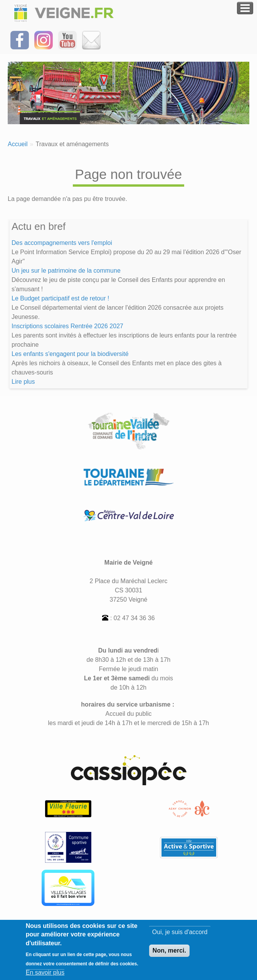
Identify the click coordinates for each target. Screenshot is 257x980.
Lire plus (23, 382)
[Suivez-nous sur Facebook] (20, 40)
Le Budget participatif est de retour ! (60, 298)
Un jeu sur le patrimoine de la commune (66, 271)
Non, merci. (169, 955)
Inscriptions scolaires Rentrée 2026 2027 (67, 326)
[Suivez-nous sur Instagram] (44, 40)
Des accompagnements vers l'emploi (62, 243)
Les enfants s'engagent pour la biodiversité (70, 354)
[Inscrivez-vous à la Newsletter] (91, 40)
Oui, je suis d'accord (180, 936)
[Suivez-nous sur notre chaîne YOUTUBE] (67, 40)
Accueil (18, 144)
